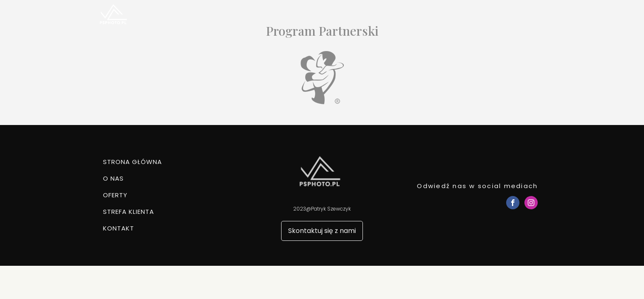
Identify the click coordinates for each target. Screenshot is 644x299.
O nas (387, 16)
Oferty (424, 16)
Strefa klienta (473, 16)
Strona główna (338, 16)
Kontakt (525, 16)
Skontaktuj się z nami (322, 231)
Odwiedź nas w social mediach (477, 186)
